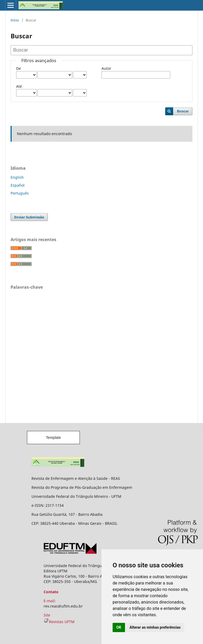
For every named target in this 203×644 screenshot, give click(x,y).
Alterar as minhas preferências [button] (155, 627)
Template (53, 438)
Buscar (183, 111)
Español (18, 185)
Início (15, 20)
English (17, 177)
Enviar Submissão (29, 217)
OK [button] (119, 627)
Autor (106, 68)
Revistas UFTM (59, 622)
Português (20, 193)
